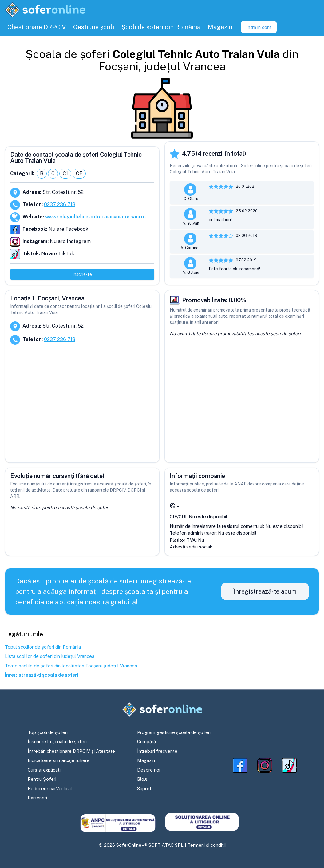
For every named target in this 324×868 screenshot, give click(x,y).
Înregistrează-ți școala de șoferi (42, 675)
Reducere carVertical (50, 789)
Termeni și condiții (207, 845)
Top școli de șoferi (48, 732)
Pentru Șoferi (42, 779)
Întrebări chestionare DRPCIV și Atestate (71, 751)
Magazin (146, 760)
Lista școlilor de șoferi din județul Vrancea (50, 656)
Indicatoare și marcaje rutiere (59, 760)
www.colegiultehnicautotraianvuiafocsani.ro (95, 217)
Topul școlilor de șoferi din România (43, 647)
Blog (142, 779)
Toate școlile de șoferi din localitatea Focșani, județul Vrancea (71, 666)
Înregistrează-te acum (265, 591)
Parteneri (37, 798)
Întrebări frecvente (157, 751)
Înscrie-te (82, 274)
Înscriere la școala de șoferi (57, 742)
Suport (144, 789)
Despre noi (149, 770)
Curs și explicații (45, 770)
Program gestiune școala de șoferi (174, 732)
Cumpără (146, 742)
